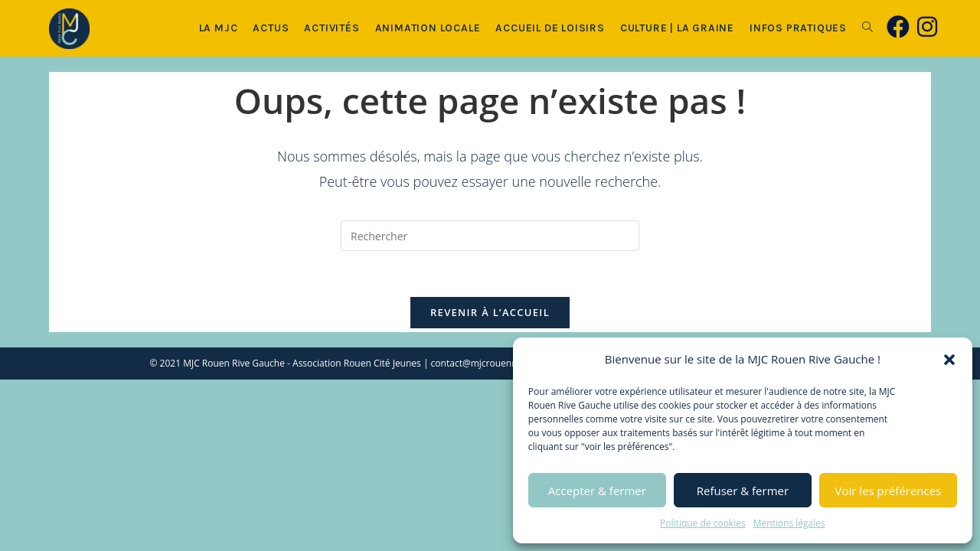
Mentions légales (789, 523)
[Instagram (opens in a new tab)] (927, 27)
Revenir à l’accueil (490, 312)
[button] (949, 360)
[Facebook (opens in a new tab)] (898, 27)
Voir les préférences (889, 491)
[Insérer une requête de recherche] (490, 236)
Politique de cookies (703, 523)
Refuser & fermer (743, 491)
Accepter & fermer (597, 491)
